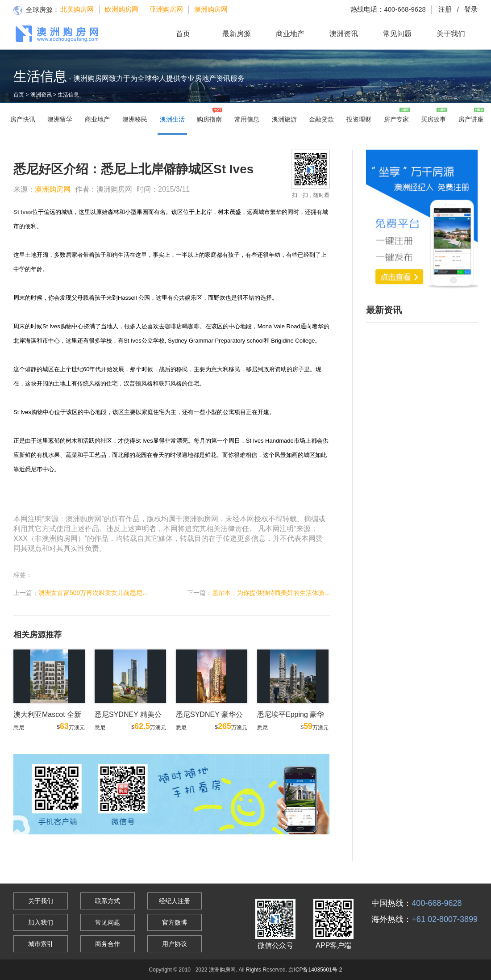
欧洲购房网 (122, 9)
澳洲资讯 (344, 34)
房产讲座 (471, 119)
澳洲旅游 (284, 119)
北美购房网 (77, 9)
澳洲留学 (60, 119)
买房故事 (433, 119)
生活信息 (68, 95)
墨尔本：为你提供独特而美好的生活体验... (271, 593)
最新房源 (237, 34)
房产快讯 (23, 119)
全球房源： (36, 10)
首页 (183, 34)
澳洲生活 (172, 119)
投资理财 (359, 119)
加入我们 (41, 922)
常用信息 (247, 119)
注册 (445, 9)
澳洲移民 (135, 119)
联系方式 (108, 901)
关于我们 (451, 34)
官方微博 (175, 922)
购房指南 (209, 119)
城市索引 (41, 944)
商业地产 (290, 34)
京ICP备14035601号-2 (315, 970)
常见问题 (397, 34)
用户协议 (175, 944)
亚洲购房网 (166, 9)
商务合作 (108, 944)
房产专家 (396, 119)
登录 (465, 9)
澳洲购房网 (211, 9)
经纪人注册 (175, 901)
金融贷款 (321, 119)
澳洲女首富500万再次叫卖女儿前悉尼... (93, 593)
